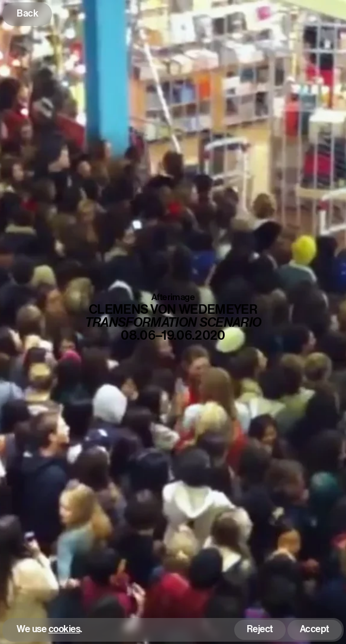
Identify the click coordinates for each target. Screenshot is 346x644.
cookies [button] (64, 629)
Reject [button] (260, 629)
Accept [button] (315, 629)
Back (27, 13)
